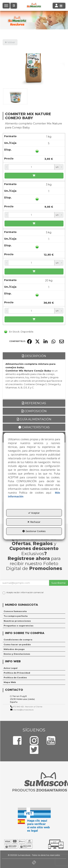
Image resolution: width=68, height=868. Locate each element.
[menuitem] (34, 611)
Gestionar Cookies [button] (34, 531)
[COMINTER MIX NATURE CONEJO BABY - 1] (15, 96)
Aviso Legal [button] (11, 668)
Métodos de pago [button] (14, 649)
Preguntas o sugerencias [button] (18, 626)
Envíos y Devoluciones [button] (17, 654)
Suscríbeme (58, 583)
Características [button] (34, 427)
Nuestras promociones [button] (17, 621)
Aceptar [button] (34, 513)
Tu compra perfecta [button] (16, 616)
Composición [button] (34, 411)
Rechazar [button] (34, 522)
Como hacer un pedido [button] (17, 645)
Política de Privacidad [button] (17, 673)
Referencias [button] (34, 403)
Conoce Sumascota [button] (15, 611)
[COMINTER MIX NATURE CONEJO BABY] (34, 66)
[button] (14, 6)
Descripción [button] (34, 356)
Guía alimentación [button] (34, 419)
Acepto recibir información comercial (23, 593)
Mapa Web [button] (10, 682)
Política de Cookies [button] (15, 678)
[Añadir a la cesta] (34, 176)
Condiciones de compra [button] (18, 640)
